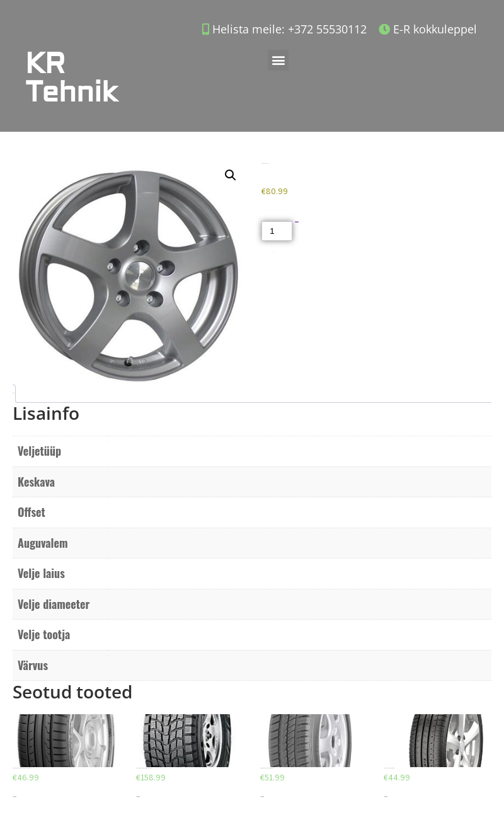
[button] (278, 60)
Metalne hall (109, 656)
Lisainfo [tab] (13, 393)
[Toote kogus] (277, 231)
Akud (274, 251)
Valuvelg (108, 442)
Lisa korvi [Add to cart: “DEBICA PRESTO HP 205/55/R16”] (262, 796)
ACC (108, 625)
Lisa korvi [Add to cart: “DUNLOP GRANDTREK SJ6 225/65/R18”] (138, 796)
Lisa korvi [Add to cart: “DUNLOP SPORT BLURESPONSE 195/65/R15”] (14, 796)
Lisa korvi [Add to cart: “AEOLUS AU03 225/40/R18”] (386, 796)
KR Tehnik (71, 78)
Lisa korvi (297, 222)
